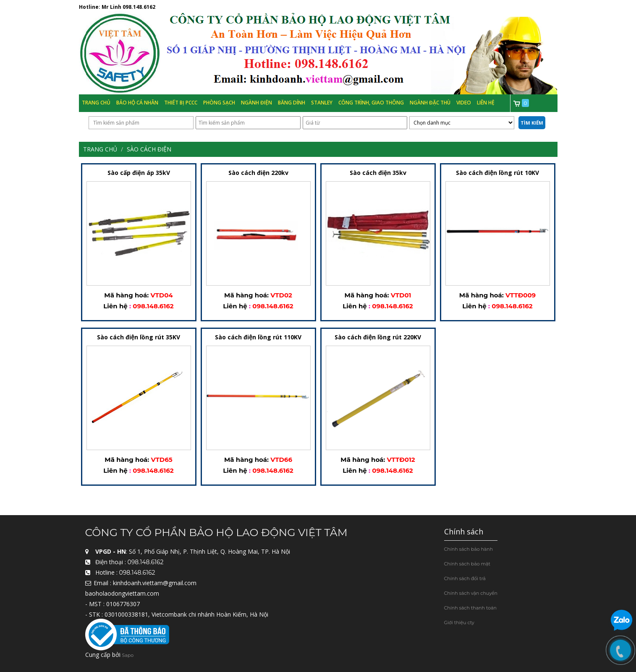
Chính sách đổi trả (465, 578)
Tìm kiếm (532, 123)
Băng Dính (292, 103)
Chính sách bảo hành (469, 549)
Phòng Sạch (219, 103)
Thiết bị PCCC (181, 103)
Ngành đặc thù (430, 103)
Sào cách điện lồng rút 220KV (378, 337)
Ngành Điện (256, 103)
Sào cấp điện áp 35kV (139, 173)
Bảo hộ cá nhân (137, 103)
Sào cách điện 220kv (258, 173)
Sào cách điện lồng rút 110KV (258, 337)
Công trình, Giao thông (371, 103)
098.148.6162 (139, 7)
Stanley (322, 103)
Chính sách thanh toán (470, 608)
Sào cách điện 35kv (378, 173)
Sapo (128, 656)
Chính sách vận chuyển (471, 593)
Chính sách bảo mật (467, 564)
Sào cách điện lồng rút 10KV (497, 173)
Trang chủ (96, 103)
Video (464, 103)
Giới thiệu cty (459, 623)
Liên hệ (486, 103)
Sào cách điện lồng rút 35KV (139, 337)
